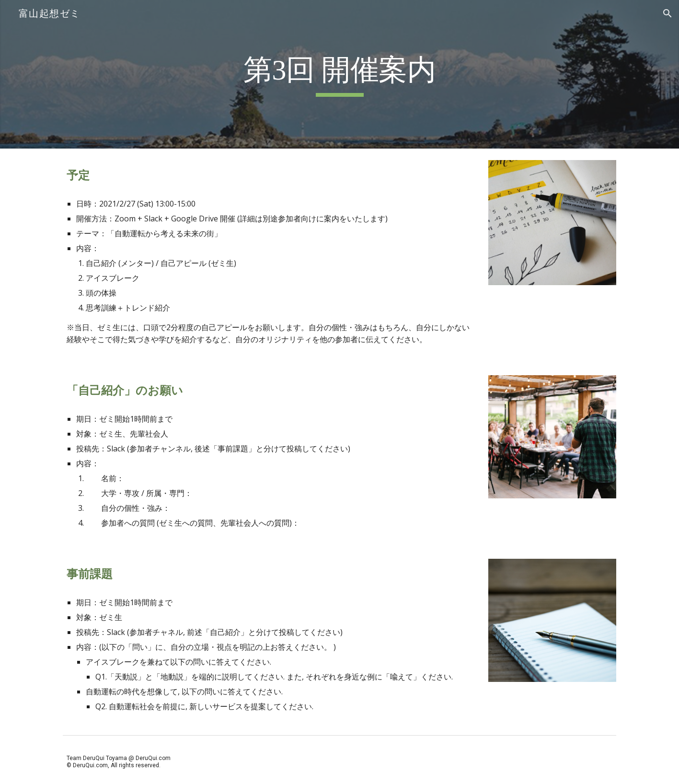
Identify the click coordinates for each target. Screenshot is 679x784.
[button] (667, 13)
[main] (339, 75)
